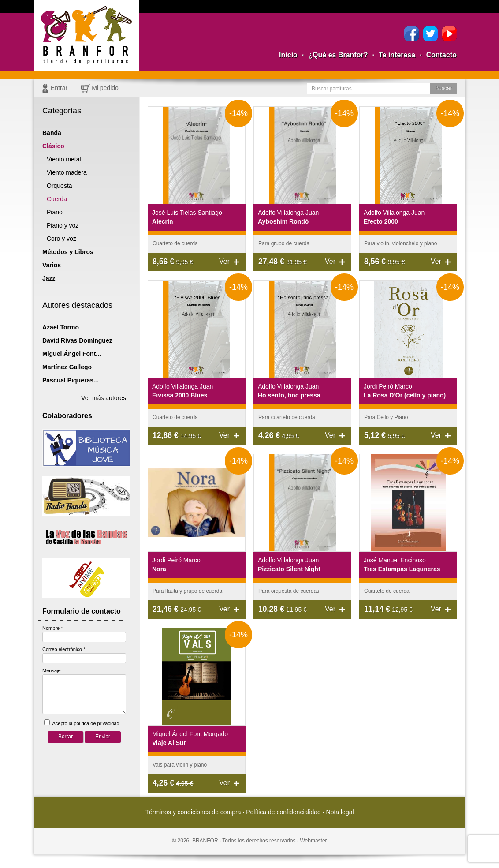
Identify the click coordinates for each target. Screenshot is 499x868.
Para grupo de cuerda (284, 243)
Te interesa (397, 55)
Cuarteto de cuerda (175, 243)
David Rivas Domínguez (77, 340)
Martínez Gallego (67, 367)
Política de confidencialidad (283, 812)
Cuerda (57, 199)
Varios (52, 265)
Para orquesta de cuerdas (289, 591)
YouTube (449, 34)
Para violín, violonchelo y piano (400, 243)
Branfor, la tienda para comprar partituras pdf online (86, 35)
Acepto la (82, 723)
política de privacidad (96, 723)
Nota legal (340, 812)
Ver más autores (104, 398)
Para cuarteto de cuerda (287, 417)
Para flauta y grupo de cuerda (187, 591)
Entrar (59, 88)
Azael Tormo (61, 327)
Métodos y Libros (68, 252)
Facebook (411, 34)
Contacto (441, 55)
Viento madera (67, 172)
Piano (55, 212)
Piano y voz (63, 225)
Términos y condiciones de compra (193, 812)
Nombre (52, 628)
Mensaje (52, 670)
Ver (224, 261)
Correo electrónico (64, 649)
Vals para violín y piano (180, 765)
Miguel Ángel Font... (72, 354)
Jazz (49, 278)
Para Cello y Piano (386, 417)
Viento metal (64, 159)
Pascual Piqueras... (71, 380)
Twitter (430, 34)
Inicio (288, 55)
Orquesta (60, 186)
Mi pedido (105, 88)
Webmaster (313, 841)
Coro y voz (61, 239)
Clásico (53, 146)
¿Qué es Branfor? (338, 55)
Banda (52, 133)
